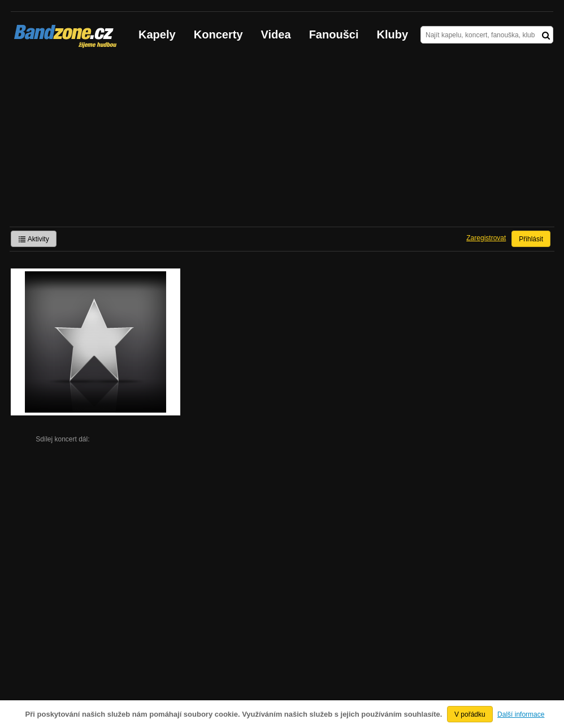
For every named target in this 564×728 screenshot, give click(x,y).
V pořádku (470, 714)
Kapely (157, 34)
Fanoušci (334, 34)
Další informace (521, 714)
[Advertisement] (282, 142)
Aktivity (34, 239)
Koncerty (218, 34)
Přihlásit (531, 239)
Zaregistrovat (486, 238)
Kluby (393, 34)
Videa (276, 34)
